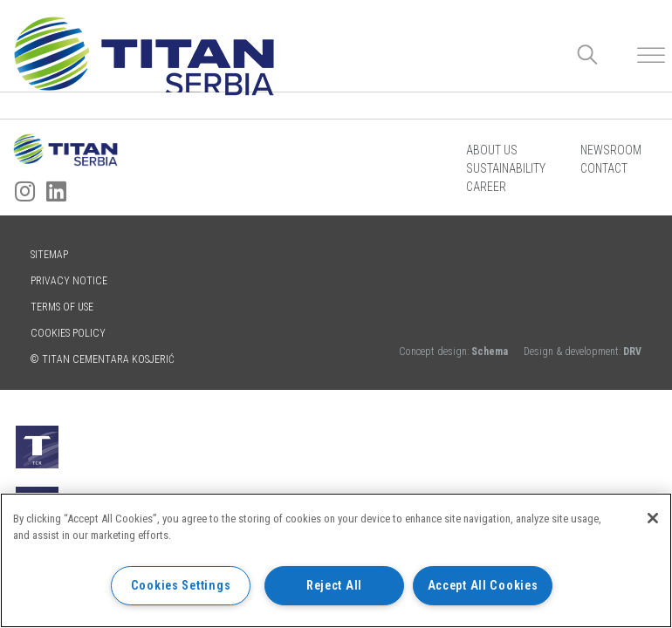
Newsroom (611, 150)
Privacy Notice (69, 281)
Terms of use (62, 307)
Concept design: (455, 352)
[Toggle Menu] (651, 55)
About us (492, 150)
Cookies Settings (181, 586)
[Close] (653, 518)
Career (486, 187)
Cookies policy (68, 333)
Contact (604, 168)
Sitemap (49, 255)
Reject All (334, 586)
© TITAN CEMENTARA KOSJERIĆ (103, 359)
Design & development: (583, 352)
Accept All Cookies (483, 586)
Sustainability (506, 168)
